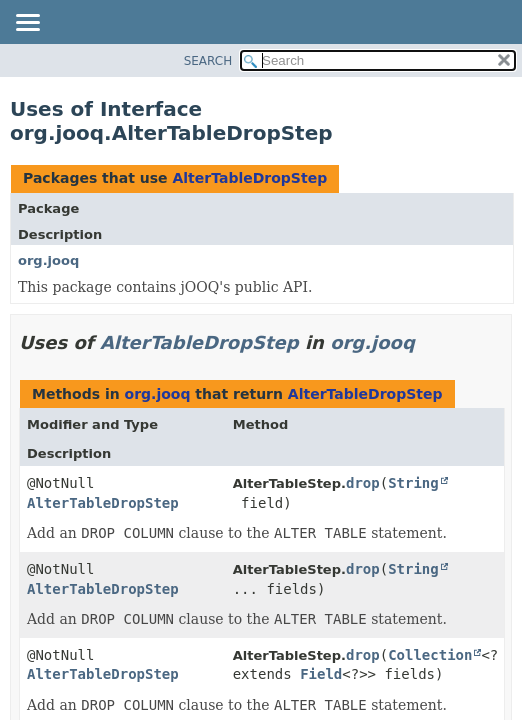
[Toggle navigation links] (27, 24)
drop (363, 483)
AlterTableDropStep (249, 178)
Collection (430, 655)
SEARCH (208, 61)
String (413, 483)
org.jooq (48, 260)
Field (321, 674)
